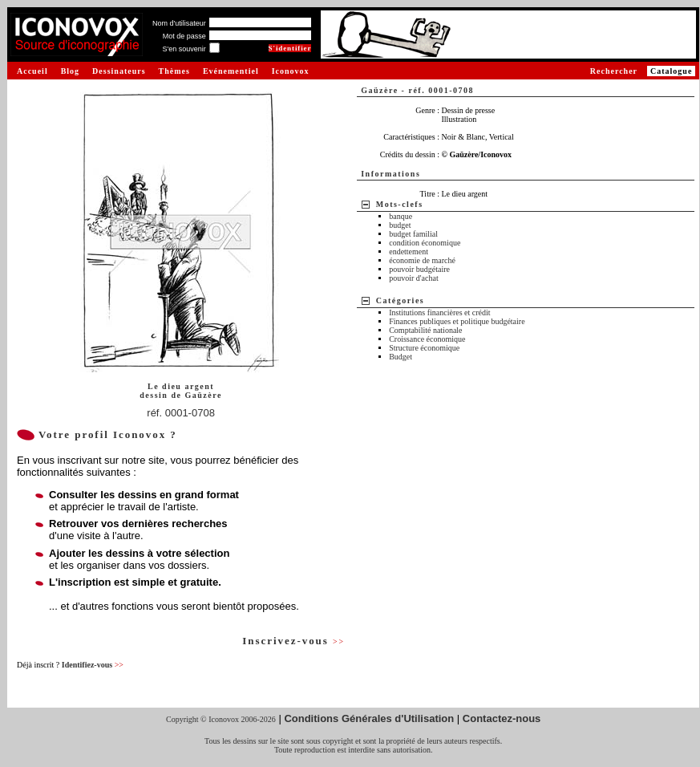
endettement (409, 252)
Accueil (32, 71)
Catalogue (671, 71)
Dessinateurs (119, 71)
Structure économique (424, 348)
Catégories (401, 300)
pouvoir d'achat (414, 278)
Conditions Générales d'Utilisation (369, 718)
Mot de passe (184, 36)
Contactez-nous (502, 718)
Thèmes (174, 71)
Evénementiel (231, 71)
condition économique (425, 243)
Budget (401, 357)
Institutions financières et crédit (439, 312)
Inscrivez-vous (293, 641)
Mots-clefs (400, 204)
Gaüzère (203, 395)
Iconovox (291, 71)
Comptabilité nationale (425, 330)
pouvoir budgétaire (419, 269)
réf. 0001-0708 (181, 413)
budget (400, 225)
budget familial (413, 234)
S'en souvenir (184, 49)
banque (401, 216)
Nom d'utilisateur (179, 23)
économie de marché (422, 260)
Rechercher (614, 71)
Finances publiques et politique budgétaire (457, 321)
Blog (70, 71)
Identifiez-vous (93, 665)
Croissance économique (427, 339)
